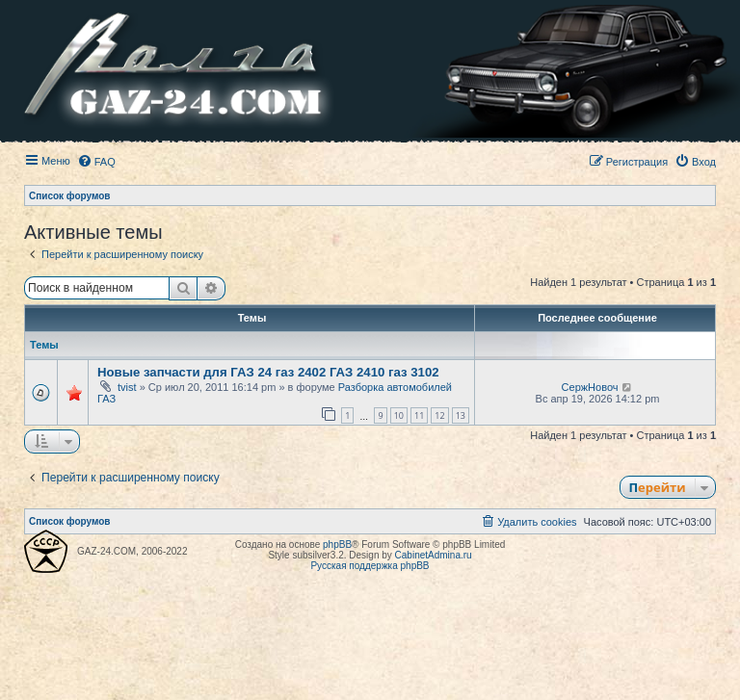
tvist (127, 387)
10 (399, 415)
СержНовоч (590, 387)
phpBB (337, 544)
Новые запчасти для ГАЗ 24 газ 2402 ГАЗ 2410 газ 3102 (268, 372)
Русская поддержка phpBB (370, 566)
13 (461, 415)
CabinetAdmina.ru (434, 555)
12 (439, 415)
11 (419, 415)
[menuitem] (96, 162)
